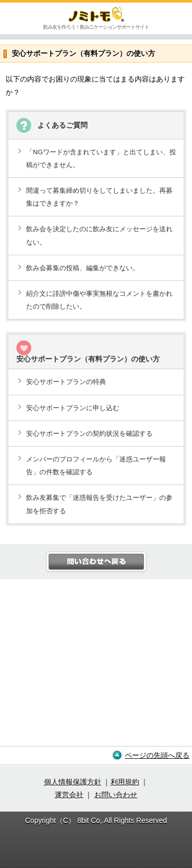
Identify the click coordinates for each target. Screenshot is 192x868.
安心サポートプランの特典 (66, 382)
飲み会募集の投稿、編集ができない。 (83, 268)
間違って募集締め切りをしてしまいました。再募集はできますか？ (99, 197)
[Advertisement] (96, 667)
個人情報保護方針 (73, 782)
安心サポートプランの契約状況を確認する (89, 433)
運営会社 (69, 795)
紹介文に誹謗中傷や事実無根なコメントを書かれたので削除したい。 (99, 300)
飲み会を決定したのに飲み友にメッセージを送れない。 (99, 235)
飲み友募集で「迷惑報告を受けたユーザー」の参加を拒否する (99, 504)
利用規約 (125, 782)
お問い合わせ (116, 795)
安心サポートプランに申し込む (73, 408)
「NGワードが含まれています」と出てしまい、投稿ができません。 (101, 158)
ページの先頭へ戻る (157, 755)
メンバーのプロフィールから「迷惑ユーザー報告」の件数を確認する (96, 466)
